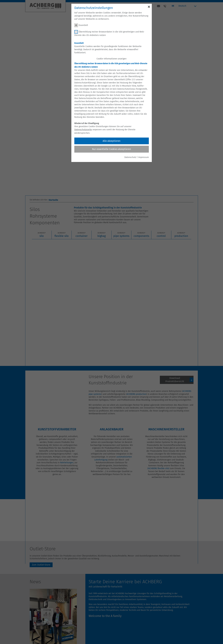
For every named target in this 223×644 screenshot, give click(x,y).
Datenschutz (130, 157)
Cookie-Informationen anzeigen (111, 59)
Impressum (144, 157)
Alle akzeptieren (111, 141)
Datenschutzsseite (83, 130)
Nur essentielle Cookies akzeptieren (111, 149)
